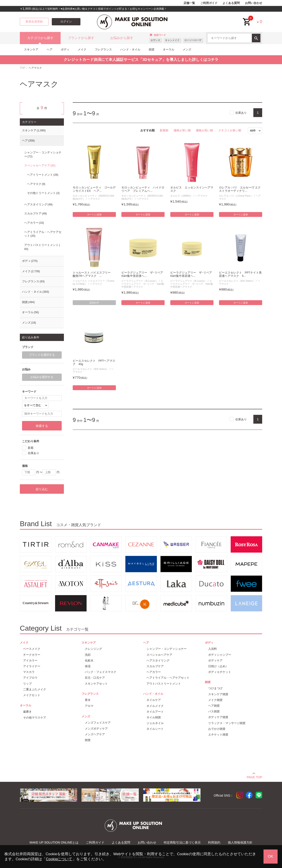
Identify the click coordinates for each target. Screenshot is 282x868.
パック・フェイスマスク (101, 672)
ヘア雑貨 (214, 706)
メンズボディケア (96, 729)
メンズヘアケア (95, 734)
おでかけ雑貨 (217, 729)
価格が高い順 (204, 130)
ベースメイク (32, 649)
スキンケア (31, 49)
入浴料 (212, 649)
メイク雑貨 (215, 700)
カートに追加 (94, 214)
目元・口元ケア (95, 678)
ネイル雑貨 (154, 717)
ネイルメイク (155, 706)
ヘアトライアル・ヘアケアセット (43, 234)
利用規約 (214, 842)
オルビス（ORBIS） (181, 196)
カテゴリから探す (40, 38)
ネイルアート (155, 712)
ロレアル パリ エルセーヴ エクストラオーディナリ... (240, 189)
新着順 (164, 130)
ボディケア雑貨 (218, 717)
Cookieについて (59, 859)
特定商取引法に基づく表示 (182, 842)
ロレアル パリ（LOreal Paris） (236, 196)
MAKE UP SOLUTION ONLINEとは (54, 842)
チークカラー (32, 655)
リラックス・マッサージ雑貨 (227, 723)
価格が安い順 (182, 130)
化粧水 (89, 660)
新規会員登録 (34, 22)
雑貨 (152, 49)
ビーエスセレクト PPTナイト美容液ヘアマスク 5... (240, 274)
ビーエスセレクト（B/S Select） (237, 281)
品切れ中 (94, 303)
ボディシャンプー (220, 655)
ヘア (50, 49)
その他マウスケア (35, 718)
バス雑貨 (214, 711)
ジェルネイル (155, 723)
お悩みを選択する (42, 377)
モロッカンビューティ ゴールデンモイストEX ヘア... (94, 189)
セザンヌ (155, 40)
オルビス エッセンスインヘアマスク (192, 189)
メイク (82, 49)
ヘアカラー (34, 223)
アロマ (89, 706)
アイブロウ (30, 678)
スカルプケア (35, 214)
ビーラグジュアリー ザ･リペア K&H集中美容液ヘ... (143, 274)
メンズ (187, 49)
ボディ (65, 49)
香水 (88, 700)
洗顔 (88, 655)
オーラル (169, 49)
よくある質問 (231, 3)
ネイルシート (155, 729)
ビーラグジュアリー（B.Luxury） (140, 281)
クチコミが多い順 (230, 130)
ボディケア (215, 660)
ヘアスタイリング (38, 205)
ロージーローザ (193, 40)
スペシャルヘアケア (40, 166)
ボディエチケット (220, 672)
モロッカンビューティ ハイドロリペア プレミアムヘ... (143, 189)
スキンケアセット (96, 684)
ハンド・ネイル (130, 49)
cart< (247, 18)
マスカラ (29, 672)
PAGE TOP (254, 777)
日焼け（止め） (218, 666)
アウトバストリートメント (42, 247)
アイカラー (30, 660)
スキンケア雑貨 (218, 694)
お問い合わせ (254, 3)
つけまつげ (215, 688)
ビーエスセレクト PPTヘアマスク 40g (94, 362)
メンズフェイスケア (98, 723)
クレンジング (93, 649)
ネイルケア (154, 700)
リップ (27, 684)
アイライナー (32, 666)
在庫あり (241, 113)
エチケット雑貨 (218, 735)
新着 (31, 448)
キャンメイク (172, 40)
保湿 (88, 666)
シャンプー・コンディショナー (43, 155)
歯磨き (27, 712)
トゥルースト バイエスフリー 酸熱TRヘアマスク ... (93, 274)
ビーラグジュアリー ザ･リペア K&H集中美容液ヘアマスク (143, 284)
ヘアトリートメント (43, 175)
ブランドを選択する (42, 355)
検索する (42, 426)
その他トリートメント (43, 193)
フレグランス (103, 49)
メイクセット (32, 695)
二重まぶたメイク (35, 689)
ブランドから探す (81, 38)
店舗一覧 (189, 3)
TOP (22, 68)
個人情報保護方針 (240, 842)
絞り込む (42, 489)
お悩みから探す (122, 38)
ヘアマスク (94, 199)
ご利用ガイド (209, 3)
